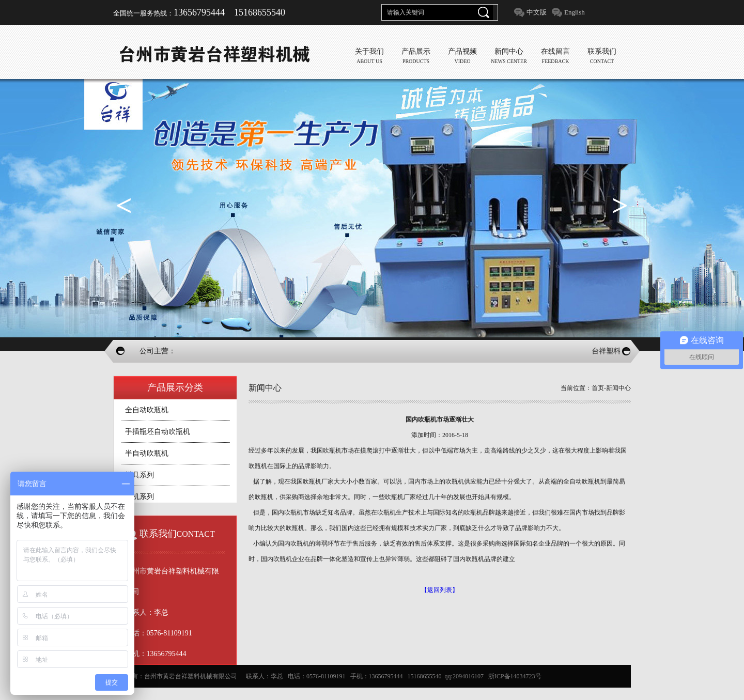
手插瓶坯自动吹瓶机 (158, 432)
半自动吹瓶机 (147, 453)
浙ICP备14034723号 (515, 676)
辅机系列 (139, 497)
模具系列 (139, 475)
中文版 (537, 12)
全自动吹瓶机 (147, 410)
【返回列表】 (440, 590)
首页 (598, 388)
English (575, 12)
